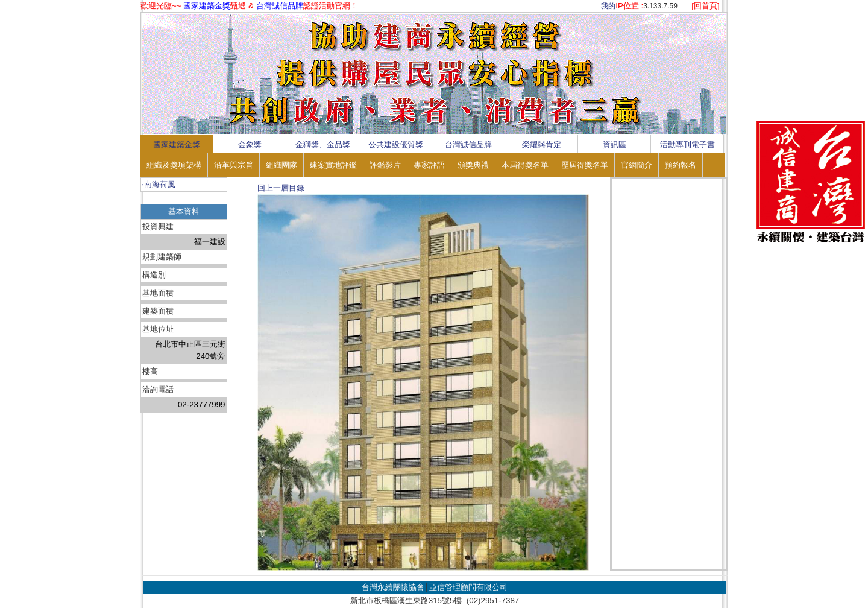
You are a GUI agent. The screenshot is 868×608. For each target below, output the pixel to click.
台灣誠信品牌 (468, 144)
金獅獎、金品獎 (323, 144)
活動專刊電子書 (687, 144)
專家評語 (429, 165)
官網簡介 (637, 165)
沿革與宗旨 (234, 165)
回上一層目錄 (281, 188)
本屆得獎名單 (525, 165)
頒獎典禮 (473, 165)
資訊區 (615, 144)
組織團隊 (281, 165)
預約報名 (681, 165)
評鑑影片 (385, 165)
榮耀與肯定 (542, 144)
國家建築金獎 (177, 144)
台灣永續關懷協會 (393, 587)
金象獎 (250, 144)
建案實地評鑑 (333, 165)
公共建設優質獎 (396, 144)
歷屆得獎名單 (585, 165)
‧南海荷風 (159, 184)
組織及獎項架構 (174, 165)
